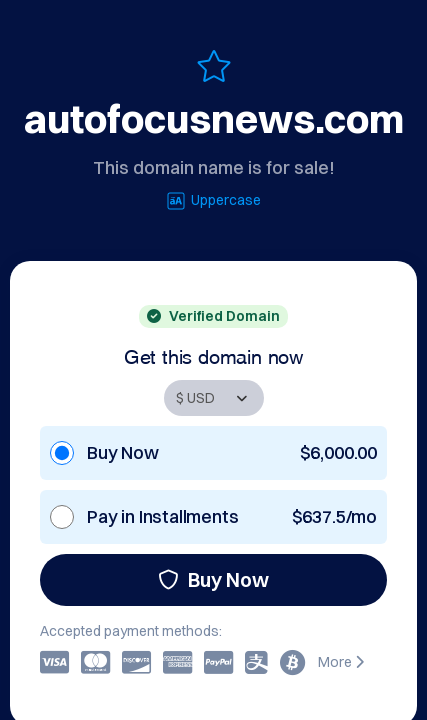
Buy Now (213, 579)
